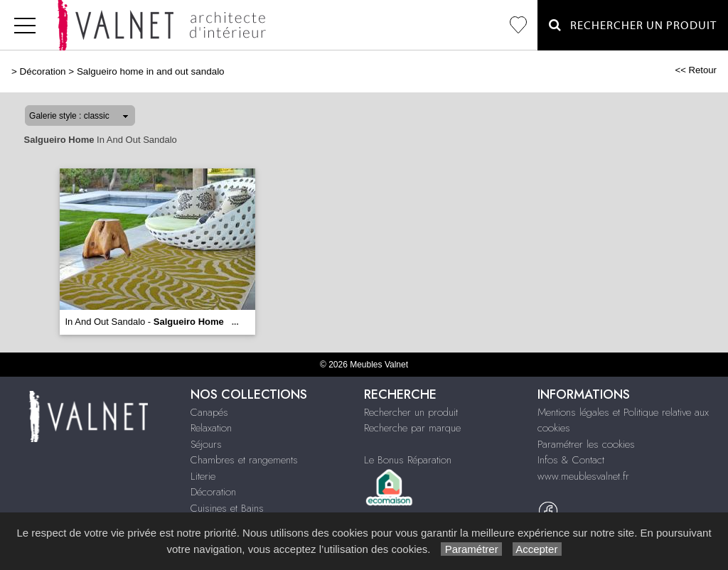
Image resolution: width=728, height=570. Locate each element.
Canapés (209, 412)
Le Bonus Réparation (408, 460)
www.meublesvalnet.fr (583, 476)
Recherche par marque (412, 428)
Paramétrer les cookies (586, 444)
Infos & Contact (571, 460)
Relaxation (211, 428)
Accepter (537, 549)
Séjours (206, 444)
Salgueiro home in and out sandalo (151, 71)
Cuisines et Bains (227, 508)
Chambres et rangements (244, 460)
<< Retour (696, 70)
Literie (203, 476)
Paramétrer (471, 549)
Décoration (43, 71)
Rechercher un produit (411, 412)
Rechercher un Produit (633, 25)
